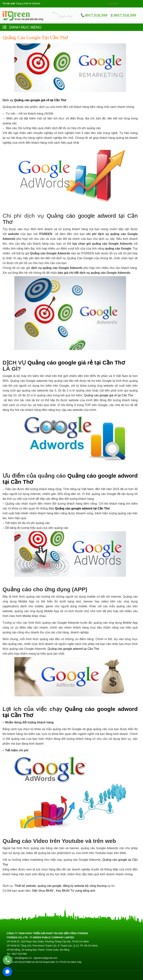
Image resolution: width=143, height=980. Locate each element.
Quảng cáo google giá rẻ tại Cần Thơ (40, 100)
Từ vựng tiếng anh (83, 891)
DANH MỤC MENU (22, 27)
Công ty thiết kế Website (28, 4)
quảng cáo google (49, 886)
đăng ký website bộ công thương (85, 886)
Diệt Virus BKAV (43, 891)
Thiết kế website (25, 886)
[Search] (121, 4)
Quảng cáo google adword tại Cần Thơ (82, 508)
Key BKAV (63, 891)
